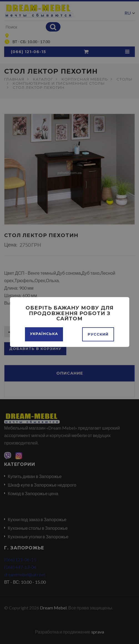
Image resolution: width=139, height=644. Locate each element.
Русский (98, 334)
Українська (44, 334)
